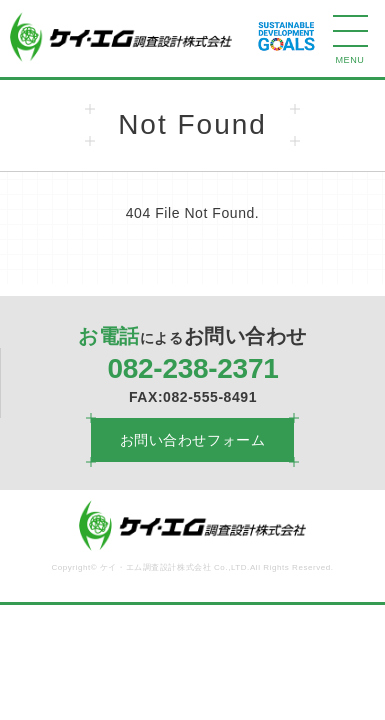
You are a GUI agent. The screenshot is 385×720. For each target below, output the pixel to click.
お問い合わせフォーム (193, 440)
